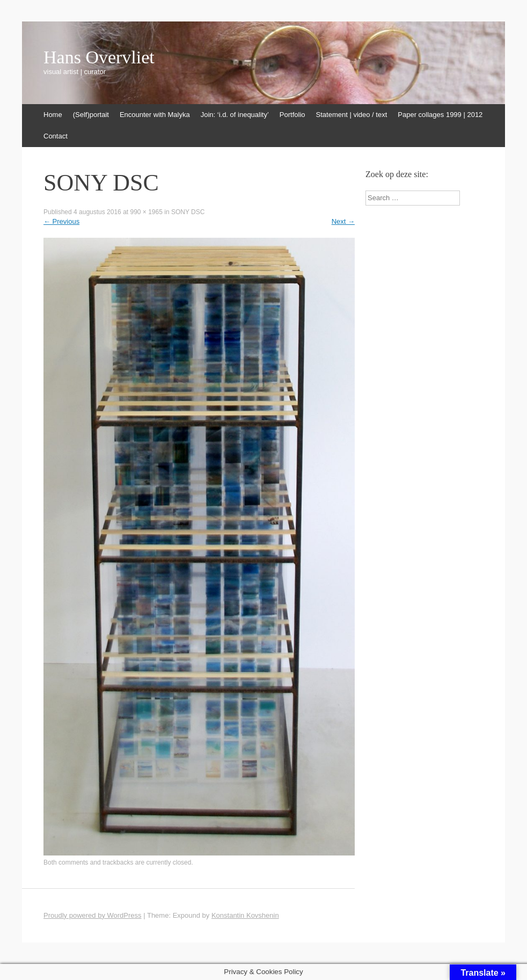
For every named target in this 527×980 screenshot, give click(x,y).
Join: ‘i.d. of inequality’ (235, 115)
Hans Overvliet (99, 57)
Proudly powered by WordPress (93, 915)
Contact (56, 136)
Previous (61, 221)
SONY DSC (188, 212)
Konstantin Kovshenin (245, 915)
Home (53, 115)
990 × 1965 (146, 212)
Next (343, 221)
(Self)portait (91, 115)
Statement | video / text (352, 115)
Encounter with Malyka (155, 115)
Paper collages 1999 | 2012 (440, 115)
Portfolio (292, 115)
